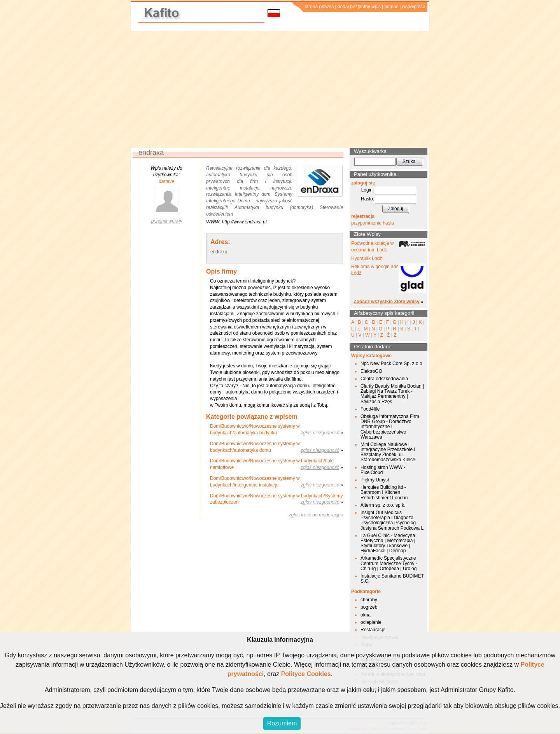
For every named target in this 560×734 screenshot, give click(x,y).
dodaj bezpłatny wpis (359, 7)
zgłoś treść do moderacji (314, 515)
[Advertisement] (280, 90)
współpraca (414, 7)
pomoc (391, 7)
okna (366, 615)
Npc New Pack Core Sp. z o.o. (392, 363)
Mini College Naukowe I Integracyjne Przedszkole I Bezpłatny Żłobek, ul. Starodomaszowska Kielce (388, 452)
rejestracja (363, 216)
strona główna (319, 7)
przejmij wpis (165, 221)
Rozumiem (282, 723)
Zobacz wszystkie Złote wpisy (386, 302)
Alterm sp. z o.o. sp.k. (383, 505)
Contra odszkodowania (384, 379)
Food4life (370, 409)
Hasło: (367, 199)
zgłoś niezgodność (320, 433)
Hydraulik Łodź (367, 258)
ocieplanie (371, 622)
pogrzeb (369, 607)
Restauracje (373, 630)
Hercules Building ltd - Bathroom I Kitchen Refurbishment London (384, 492)
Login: (368, 190)
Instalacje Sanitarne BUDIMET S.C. (392, 579)
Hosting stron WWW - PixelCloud (383, 470)
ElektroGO (371, 371)
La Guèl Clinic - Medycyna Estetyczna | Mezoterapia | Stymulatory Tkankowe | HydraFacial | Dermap (388, 543)
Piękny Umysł (375, 480)
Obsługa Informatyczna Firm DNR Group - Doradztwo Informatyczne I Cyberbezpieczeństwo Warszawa (390, 427)
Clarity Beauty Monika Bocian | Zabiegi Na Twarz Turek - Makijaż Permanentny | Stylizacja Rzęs (392, 394)
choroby (369, 600)
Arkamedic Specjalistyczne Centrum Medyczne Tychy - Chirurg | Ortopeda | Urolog (389, 563)
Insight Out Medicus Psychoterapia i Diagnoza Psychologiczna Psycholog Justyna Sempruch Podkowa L (392, 520)
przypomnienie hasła (373, 223)
